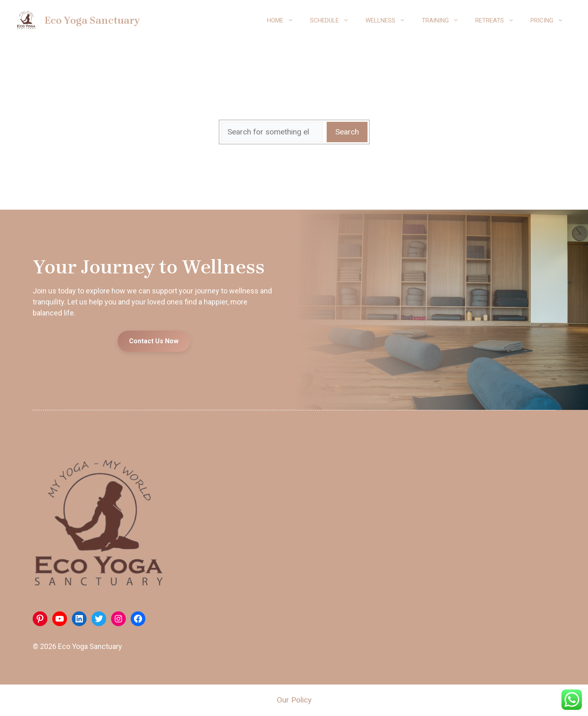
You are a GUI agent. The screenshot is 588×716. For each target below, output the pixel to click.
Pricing (551, 20)
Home (284, 20)
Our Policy (294, 700)
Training (444, 20)
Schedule (334, 20)
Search (347, 132)
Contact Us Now (154, 341)
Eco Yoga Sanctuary (92, 20)
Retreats (499, 20)
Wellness (390, 20)
